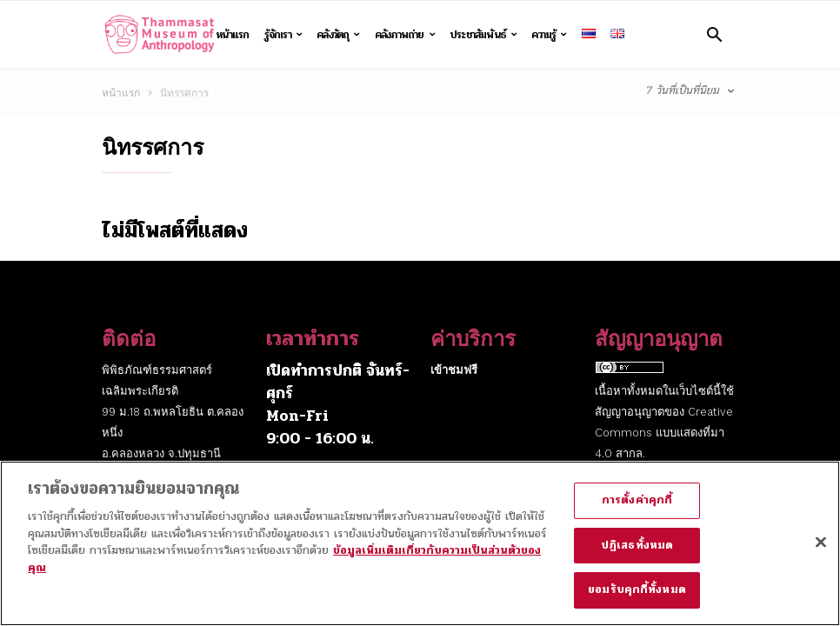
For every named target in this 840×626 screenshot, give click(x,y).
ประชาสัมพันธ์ (483, 35)
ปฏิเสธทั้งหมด (637, 554)
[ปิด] (821, 551)
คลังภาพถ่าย (405, 35)
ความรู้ (549, 35)
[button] (714, 34)
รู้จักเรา (283, 35)
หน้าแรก (232, 34)
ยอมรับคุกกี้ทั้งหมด (637, 599)
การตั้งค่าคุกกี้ (637, 509)
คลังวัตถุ (338, 35)
